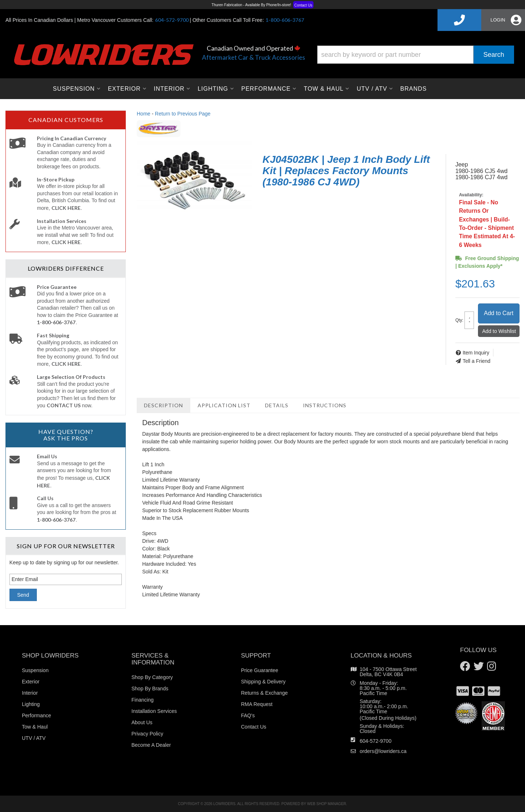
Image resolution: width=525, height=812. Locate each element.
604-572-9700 (376, 741)
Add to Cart (499, 313)
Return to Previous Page (183, 114)
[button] (416, 55)
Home (143, 114)
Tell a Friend (477, 361)
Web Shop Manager (326, 804)
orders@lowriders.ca (383, 751)
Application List (224, 405)
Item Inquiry (476, 353)
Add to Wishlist (499, 331)
